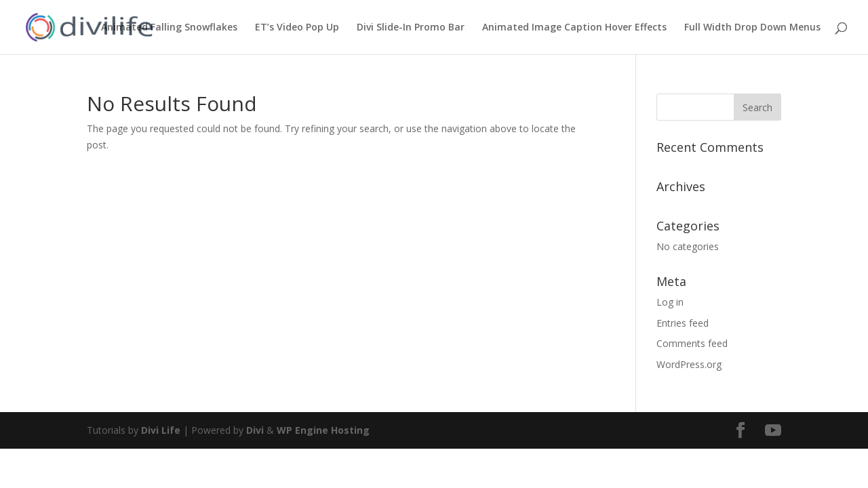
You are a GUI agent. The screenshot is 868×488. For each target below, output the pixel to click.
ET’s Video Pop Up (297, 28)
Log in (670, 302)
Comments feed (692, 343)
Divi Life (161, 430)
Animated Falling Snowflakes (169, 28)
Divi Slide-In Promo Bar (411, 28)
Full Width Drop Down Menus (752, 28)
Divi (255, 430)
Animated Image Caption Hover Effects (574, 28)
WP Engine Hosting (323, 430)
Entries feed (683, 323)
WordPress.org (689, 364)
